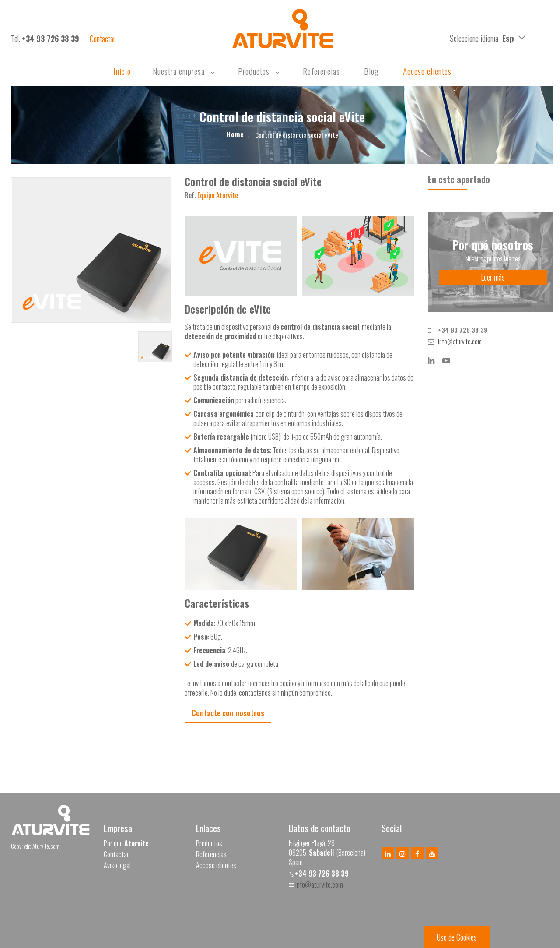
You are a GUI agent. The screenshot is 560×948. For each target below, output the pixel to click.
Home (235, 134)
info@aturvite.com (460, 341)
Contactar (116, 854)
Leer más (493, 277)
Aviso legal (117, 865)
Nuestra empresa (184, 71)
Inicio (122, 71)
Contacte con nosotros (228, 713)
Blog (373, 71)
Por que (126, 843)
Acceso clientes (427, 71)
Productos (259, 71)
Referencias (322, 71)
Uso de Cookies (457, 937)
